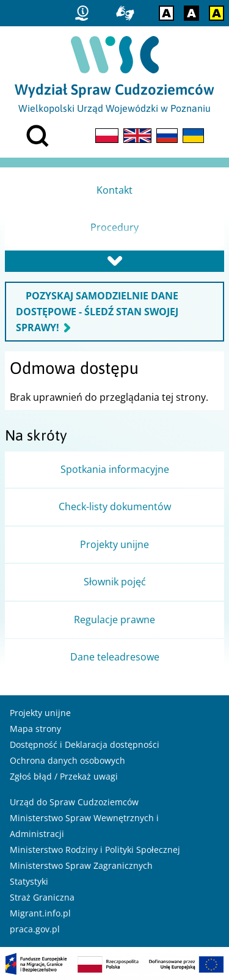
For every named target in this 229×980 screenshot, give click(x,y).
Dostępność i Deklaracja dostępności (85, 744)
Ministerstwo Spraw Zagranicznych (81, 865)
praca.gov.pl (35, 929)
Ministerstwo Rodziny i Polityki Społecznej (95, 850)
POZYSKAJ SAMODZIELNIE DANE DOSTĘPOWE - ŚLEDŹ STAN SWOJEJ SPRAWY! (97, 312)
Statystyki (29, 881)
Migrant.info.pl (40, 913)
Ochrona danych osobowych (67, 760)
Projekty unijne (40, 713)
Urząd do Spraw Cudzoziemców (74, 802)
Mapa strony (35, 729)
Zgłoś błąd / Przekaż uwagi (64, 776)
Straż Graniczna (42, 897)
